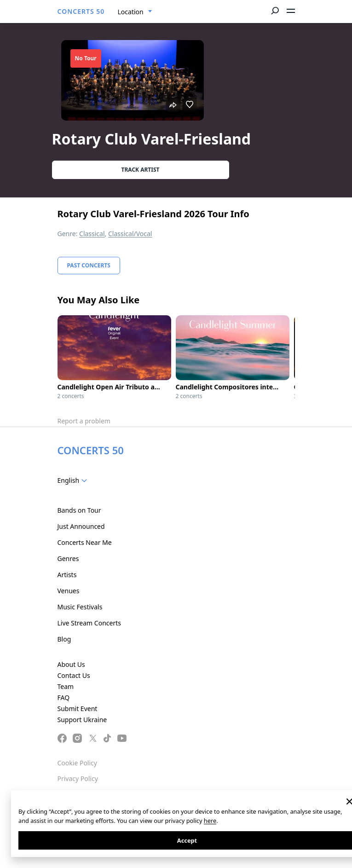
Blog (64, 639)
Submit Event (78, 709)
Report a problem (84, 421)
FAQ (64, 697)
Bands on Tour (79, 510)
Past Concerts (89, 265)
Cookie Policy (77, 763)
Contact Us (74, 675)
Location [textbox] (131, 12)
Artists (67, 575)
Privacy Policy (78, 778)
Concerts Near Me (85, 542)
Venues (69, 591)
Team (66, 686)
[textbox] (74, 480)
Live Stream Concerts (89, 623)
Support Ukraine (82, 720)
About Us (71, 664)
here (210, 821)
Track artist (141, 170)
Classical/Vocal (130, 234)
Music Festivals (80, 607)
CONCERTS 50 (81, 11)
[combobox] (135, 12)
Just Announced (81, 526)
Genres (68, 558)
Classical (92, 234)
